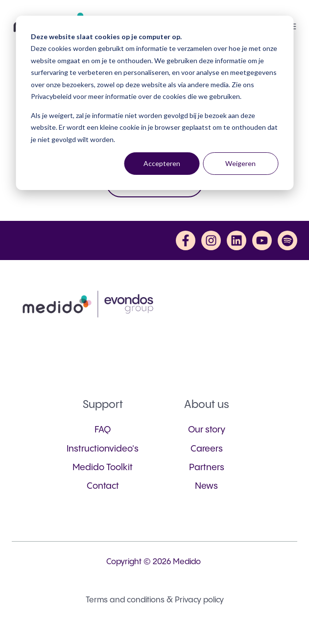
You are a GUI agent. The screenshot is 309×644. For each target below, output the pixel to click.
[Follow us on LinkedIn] (237, 240)
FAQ (103, 430)
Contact (103, 486)
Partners (207, 467)
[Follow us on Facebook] (186, 240)
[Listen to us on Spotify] (287, 240)
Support (103, 405)
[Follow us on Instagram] (211, 240)
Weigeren (240, 163)
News (206, 486)
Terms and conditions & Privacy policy (155, 600)
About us (207, 405)
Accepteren (162, 163)
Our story (207, 430)
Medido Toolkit (103, 467)
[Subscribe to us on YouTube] (262, 240)
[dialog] (154, 103)
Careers (207, 449)
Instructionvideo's (103, 449)
